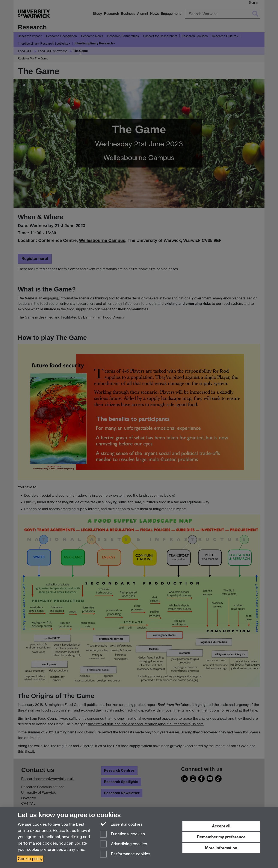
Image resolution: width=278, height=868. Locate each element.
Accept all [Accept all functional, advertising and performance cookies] (221, 826)
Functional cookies (122, 834)
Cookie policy (30, 859)
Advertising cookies (124, 844)
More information (221, 848)
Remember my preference (221, 837)
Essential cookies (121, 824)
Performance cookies (125, 854)
